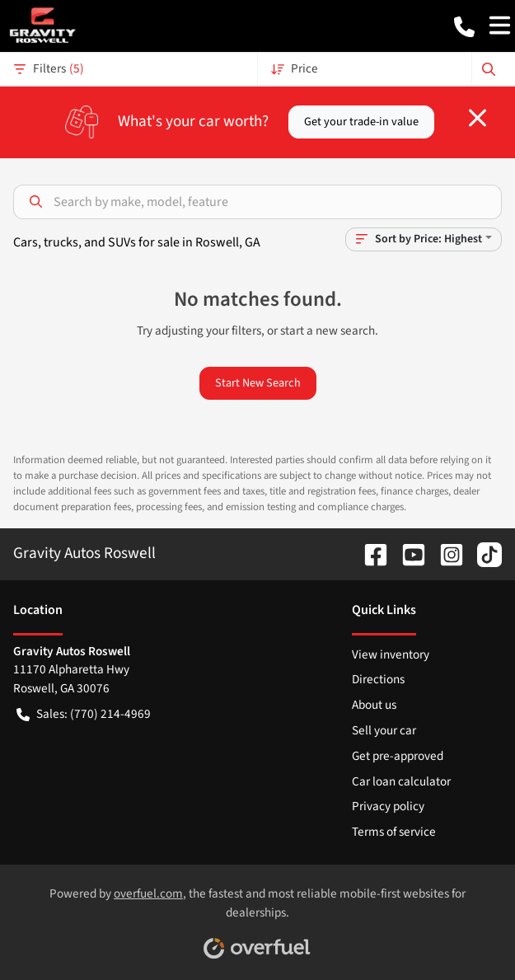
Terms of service (394, 832)
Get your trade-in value (361, 122)
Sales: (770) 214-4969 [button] (84, 714)
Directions (378, 679)
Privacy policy (388, 806)
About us (374, 705)
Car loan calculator (401, 781)
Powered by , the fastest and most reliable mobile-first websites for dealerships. (257, 917)
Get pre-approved (398, 756)
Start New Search (258, 383)
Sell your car (384, 730)
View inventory (391, 654)
